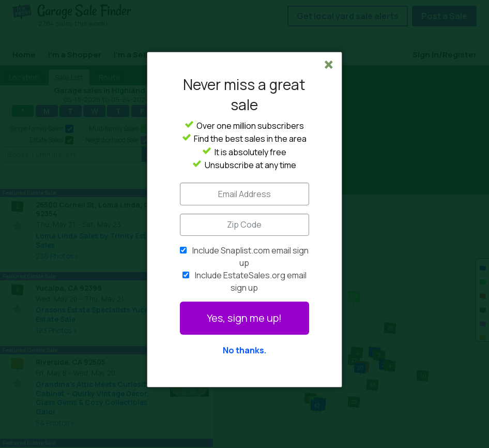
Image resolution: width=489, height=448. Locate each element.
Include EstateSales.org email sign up (251, 281)
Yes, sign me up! (244, 318)
